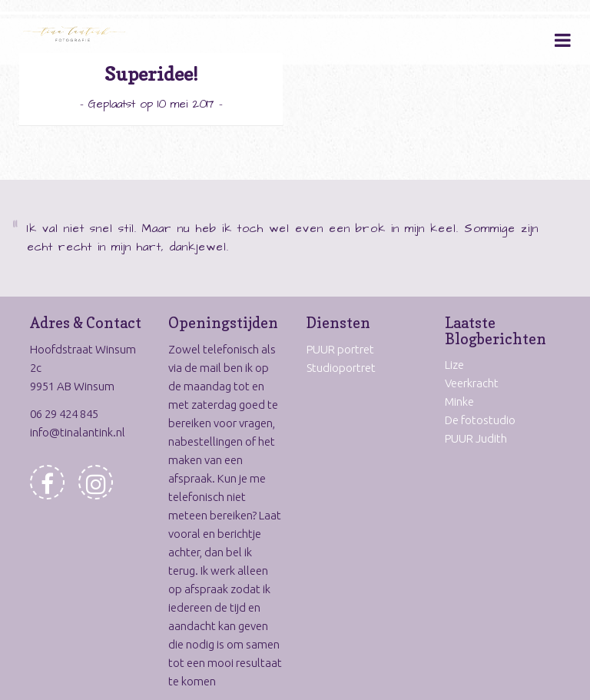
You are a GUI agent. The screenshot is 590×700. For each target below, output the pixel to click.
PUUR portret (340, 349)
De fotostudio (480, 420)
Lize (454, 365)
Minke (459, 401)
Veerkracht (472, 383)
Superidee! (151, 74)
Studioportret (341, 368)
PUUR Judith (476, 438)
